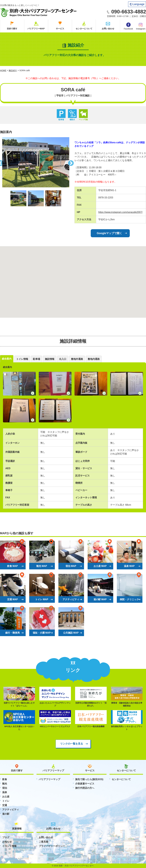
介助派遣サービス (85, 784)
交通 (5, 805)
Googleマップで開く (110, 233)
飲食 (5, 779)
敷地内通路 (94, 359)
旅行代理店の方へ (85, 788)
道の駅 (6, 814)
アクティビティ (11, 810)
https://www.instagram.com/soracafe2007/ (120, 212)
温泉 (5, 792)
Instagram (141, 26)
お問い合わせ (108, 29)
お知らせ (7, 842)
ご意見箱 (44, 842)
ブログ (6, 837)
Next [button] (72, 162)
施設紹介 (13, 70)
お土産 (6, 797)
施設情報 (50, 359)
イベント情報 (9, 846)
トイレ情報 (22, 359)
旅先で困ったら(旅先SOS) (89, 779)
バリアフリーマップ (49, 779)
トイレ (6, 801)
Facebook (128, 26)
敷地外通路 (77, 359)
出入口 (63, 359)
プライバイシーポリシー (52, 846)
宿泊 (5, 788)
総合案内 (7, 359)
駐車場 (36, 359)
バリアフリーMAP (36, 29)
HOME (3, 70)
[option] (36, 162)
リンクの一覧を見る (72, 744)
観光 (5, 784)
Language (137, 4)
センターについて (84, 29)
